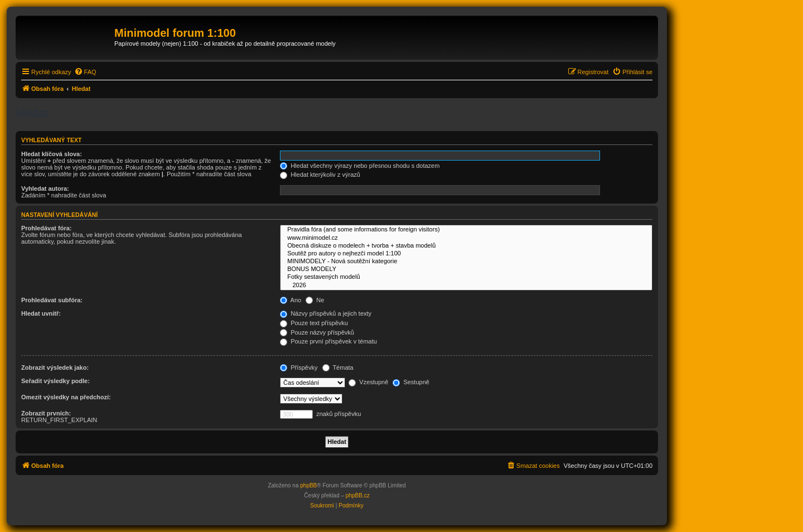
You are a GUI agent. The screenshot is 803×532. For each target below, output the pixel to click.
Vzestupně (368, 382)
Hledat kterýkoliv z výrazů (320, 175)
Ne (315, 300)
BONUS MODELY (466, 269)
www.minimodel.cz (466, 238)
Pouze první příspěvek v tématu (328, 341)
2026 (466, 286)
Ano (291, 300)
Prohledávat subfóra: (52, 300)
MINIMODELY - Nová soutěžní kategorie (466, 262)
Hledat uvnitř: (41, 313)
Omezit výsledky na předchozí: (66, 397)
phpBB (308, 485)
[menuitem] (85, 72)
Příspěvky (299, 367)
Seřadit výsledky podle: (55, 381)
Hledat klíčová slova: (52, 154)
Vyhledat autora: (45, 188)
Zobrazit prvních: (46, 413)
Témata (338, 367)
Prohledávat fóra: (46, 228)
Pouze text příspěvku (314, 323)
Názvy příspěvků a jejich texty (326, 313)
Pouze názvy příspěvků (317, 332)
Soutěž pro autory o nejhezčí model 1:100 (466, 254)
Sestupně (411, 382)
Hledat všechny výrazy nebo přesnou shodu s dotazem (360, 166)
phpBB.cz (358, 495)
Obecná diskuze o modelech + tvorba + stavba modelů (466, 246)
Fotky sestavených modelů (466, 277)
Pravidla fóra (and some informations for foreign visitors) (466, 230)
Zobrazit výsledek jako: (55, 367)
